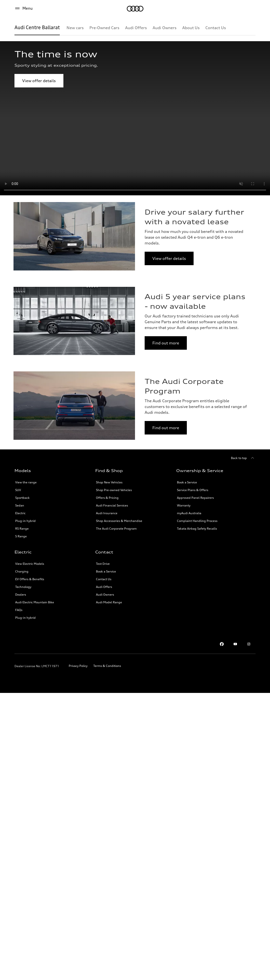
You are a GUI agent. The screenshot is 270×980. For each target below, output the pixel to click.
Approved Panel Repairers (195, 498)
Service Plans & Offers (193, 490)
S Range (21, 536)
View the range (26, 482)
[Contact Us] (216, 28)
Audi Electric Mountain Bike (35, 602)
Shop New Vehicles (109, 482)
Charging (22, 571)
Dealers (21, 595)
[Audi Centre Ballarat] (37, 28)
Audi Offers (104, 587)
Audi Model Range (109, 602)
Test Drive (103, 564)
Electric (20, 513)
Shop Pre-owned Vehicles (114, 490)
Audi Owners (105, 595)
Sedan (20, 505)
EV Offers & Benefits (30, 579)
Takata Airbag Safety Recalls (197, 529)
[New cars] (75, 28)
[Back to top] (243, 458)
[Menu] (135, 9)
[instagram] (249, 644)
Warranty (184, 505)
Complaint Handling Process (197, 521)
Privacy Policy (78, 666)
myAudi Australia (189, 513)
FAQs (19, 610)
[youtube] (235, 644)
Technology (23, 587)
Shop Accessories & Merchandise (119, 521)
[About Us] (191, 28)
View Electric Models (30, 564)
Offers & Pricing (107, 498)
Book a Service (187, 482)
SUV (18, 490)
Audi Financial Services (112, 505)
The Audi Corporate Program (116, 529)
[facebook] (222, 644)
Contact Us (104, 579)
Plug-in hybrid (25, 521)
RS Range (22, 529)
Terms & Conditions (107, 666)
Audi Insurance (107, 513)
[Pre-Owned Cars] (104, 28)
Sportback (22, 498)
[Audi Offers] (136, 28)
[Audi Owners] (165, 28)
